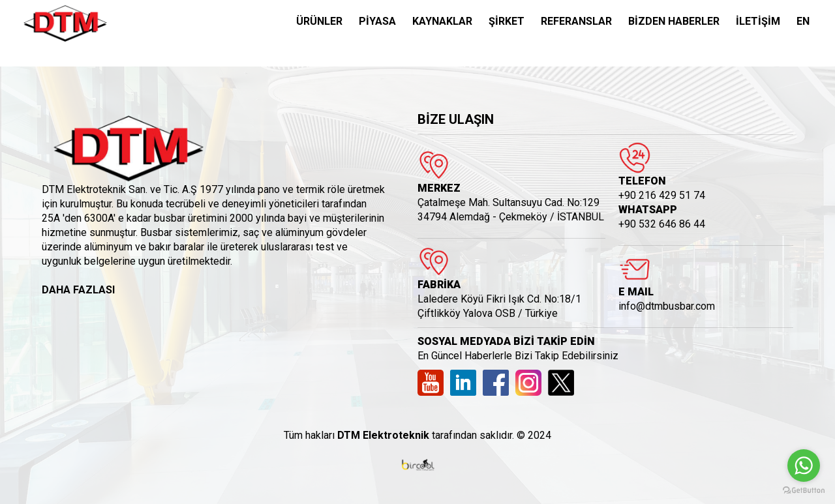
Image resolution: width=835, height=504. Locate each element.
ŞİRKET (507, 21)
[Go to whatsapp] (804, 466)
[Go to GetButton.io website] (804, 491)
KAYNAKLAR (442, 21)
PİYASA (377, 21)
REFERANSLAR (576, 21)
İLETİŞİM (758, 21)
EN (803, 21)
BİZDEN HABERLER (674, 21)
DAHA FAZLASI (78, 290)
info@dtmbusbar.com (667, 306)
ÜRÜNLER (319, 21)
